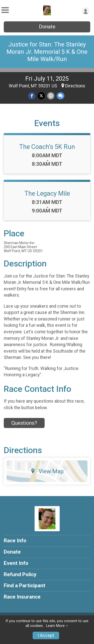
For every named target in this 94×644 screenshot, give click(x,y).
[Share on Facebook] (32, 96)
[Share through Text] (61, 96)
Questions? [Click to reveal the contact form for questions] (24, 423)
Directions (75, 86)
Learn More (55, 626)
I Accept (46, 635)
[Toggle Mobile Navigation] (5, 10)
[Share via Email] (51, 96)
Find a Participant (25, 585)
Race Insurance (22, 597)
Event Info (16, 563)
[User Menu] (86, 11)
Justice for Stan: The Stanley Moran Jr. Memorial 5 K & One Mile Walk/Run (47, 52)
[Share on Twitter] (41, 96)
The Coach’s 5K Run (47, 147)
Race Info (15, 541)
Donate (47, 27)
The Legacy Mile (47, 193)
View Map (47, 471)
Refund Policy (20, 574)
